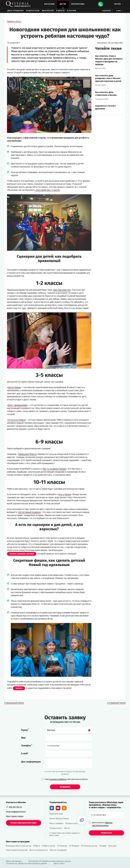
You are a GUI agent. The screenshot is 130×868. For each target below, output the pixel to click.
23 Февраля (74, 846)
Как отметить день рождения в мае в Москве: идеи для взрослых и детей (108, 78)
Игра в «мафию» (56, 824)
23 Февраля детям (89, 846)
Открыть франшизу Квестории (23, 823)
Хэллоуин (112, 846)
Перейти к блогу (14, 22)
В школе (60, 11)
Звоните (19, 688)
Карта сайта (59, 864)
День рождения (15, 11)
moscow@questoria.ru (16, 812)
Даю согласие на (102, 824)
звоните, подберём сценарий (22, 554)
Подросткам (33, 11)
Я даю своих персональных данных (66, 779)
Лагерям (103, 846)
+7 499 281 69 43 (14, 807)
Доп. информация (31, 762)
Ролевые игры (71, 824)
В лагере (72, 11)
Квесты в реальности (39, 850)
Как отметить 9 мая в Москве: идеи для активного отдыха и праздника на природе (109, 60)
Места (67, 828)
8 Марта (37, 846)
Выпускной (48, 11)
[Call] (101, 4)
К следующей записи (117, 703)
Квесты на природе (58, 850)
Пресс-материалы (14, 861)
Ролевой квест (56, 828)
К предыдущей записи (14, 703)
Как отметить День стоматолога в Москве (106, 94)
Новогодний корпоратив (17, 850)
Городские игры (56, 814)
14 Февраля (62, 846)
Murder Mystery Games (59, 819)
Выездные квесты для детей (19, 846)
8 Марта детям (49, 846)
